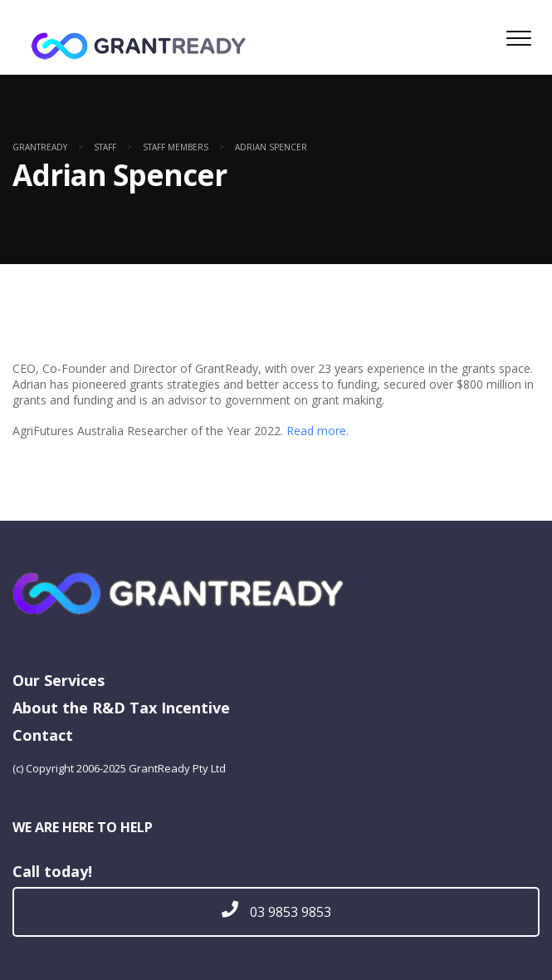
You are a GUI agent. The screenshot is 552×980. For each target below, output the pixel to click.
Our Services (59, 680)
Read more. (318, 431)
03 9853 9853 (276, 912)
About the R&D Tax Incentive (121, 708)
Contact (43, 735)
